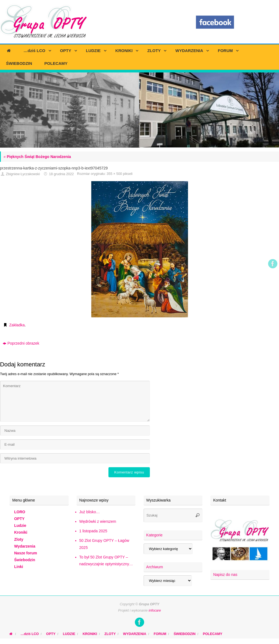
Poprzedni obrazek (21, 343)
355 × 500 (114, 174)
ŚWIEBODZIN (184, 634)
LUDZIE (69, 634)
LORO (20, 512)
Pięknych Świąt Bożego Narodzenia (37, 157)
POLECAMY (213, 634)
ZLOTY (110, 634)
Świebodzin (25, 560)
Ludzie (20, 525)
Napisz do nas (225, 575)
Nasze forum (26, 553)
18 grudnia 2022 (61, 174)
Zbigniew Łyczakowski (23, 174)
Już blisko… (90, 512)
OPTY (19, 519)
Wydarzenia (25, 546)
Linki (19, 567)
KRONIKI (90, 634)
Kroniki (21, 532)
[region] (139, 110)
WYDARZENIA (135, 634)
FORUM (160, 634)
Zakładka (17, 325)
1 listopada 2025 (93, 531)
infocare (155, 610)
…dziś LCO (30, 634)
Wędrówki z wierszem (98, 521)
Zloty (19, 539)
